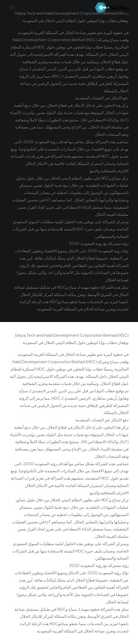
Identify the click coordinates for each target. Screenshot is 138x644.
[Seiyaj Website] (112, 8)
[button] (12, 8)
